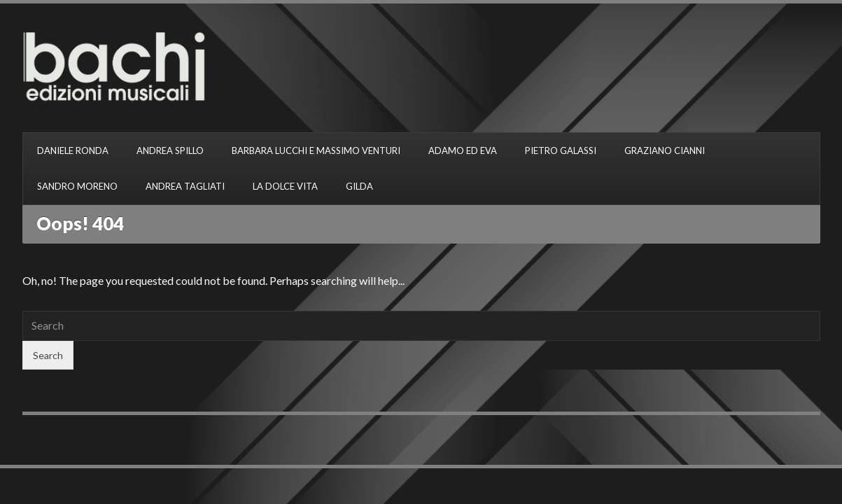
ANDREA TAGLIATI (185, 186)
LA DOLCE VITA (285, 186)
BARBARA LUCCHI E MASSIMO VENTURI (316, 150)
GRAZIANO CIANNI (665, 150)
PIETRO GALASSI (561, 150)
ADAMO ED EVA (463, 150)
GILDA (359, 186)
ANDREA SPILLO (170, 150)
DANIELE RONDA (73, 150)
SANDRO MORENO (77, 186)
